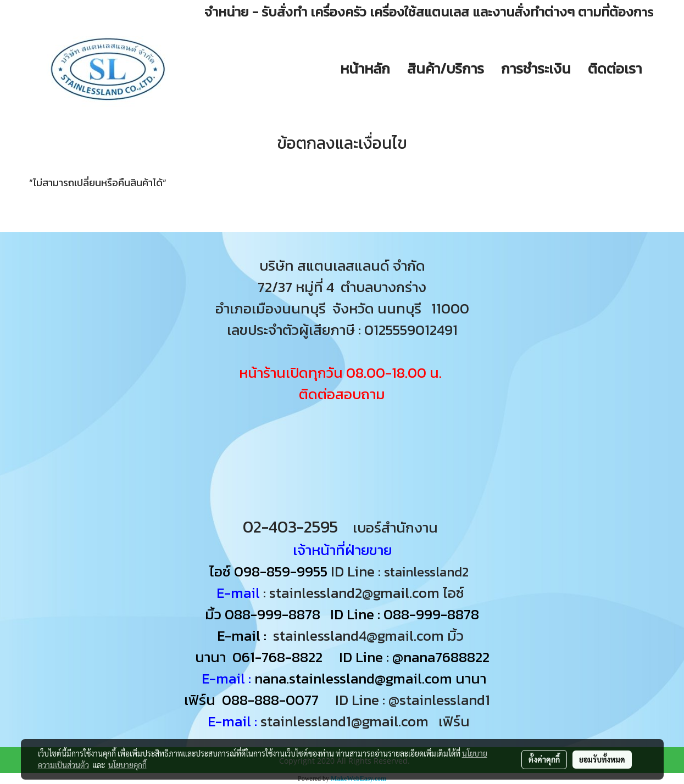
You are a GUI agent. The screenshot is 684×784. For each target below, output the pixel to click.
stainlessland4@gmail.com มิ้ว (368, 635)
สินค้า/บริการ (446, 68)
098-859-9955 (281, 571)
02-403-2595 (290, 527)
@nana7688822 (441, 657)
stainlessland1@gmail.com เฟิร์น (368, 721)
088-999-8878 (273, 614)
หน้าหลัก (365, 68)
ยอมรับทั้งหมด (602, 759)
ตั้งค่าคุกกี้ (544, 759)
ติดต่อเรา (615, 68)
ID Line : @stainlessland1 (414, 700)
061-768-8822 (279, 657)
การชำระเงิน (536, 68)
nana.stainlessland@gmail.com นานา (369, 678)
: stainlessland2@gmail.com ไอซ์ (364, 593)
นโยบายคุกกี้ (127, 765)
